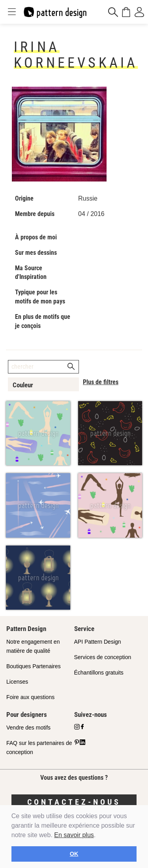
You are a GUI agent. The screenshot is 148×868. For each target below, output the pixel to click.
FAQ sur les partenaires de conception (39, 748)
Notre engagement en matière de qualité (33, 646)
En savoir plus (74, 835)
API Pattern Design (98, 642)
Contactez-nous (74, 802)
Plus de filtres (101, 382)
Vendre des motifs (28, 728)
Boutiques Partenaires (34, 666)
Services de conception (103, 657)
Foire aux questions (30, 697)
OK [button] (74, 854)
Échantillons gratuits (99, 673)
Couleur (23, 385)
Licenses (17, 682)
